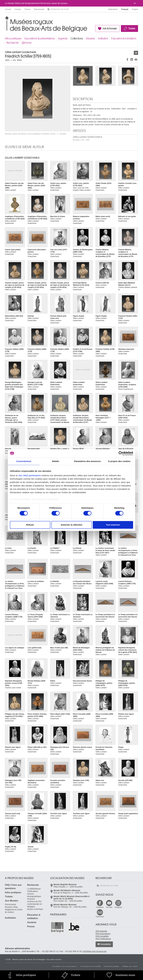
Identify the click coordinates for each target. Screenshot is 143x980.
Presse (27, 9)
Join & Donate (110, 28)
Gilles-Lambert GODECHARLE (88, 138)
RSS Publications (103, 939)
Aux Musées (12, 901)
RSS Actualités (102, 936)
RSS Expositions (103, 934)
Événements (39, 9)
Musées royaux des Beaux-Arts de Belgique (5, 18)
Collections (77, 38)
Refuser (30, 525)
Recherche (13, 43)
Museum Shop (11, 907)
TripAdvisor (100, 917)
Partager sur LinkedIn (132, 59)
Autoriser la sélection (72, 525)
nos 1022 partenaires (30, 475)
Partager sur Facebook (127, 59)
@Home (27, 43)
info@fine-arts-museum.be (95, 951)
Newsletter (106, 944)
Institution (103, 38)
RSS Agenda (101, 931)
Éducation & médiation (124, 38)
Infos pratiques (13, 38)
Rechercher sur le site (49, 9)
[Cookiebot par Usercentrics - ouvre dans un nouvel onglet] (121, 453)
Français (125, 9)
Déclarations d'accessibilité (91, 966)
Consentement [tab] (24, 461)
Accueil (8, 9)
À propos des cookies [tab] (119, 461)
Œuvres (136, 53)
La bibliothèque (34, 889)
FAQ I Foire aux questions (13, 887)
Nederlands (113, 9)
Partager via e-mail (136, 59)
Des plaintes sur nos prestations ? (65, 966)
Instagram (118, 907)
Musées (90, 38)
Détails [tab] (56, 461)
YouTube (109, 907)
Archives (31, 899)
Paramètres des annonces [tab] (87, 461)
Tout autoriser (113, 525)
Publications (33, 891)
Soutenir (32, 922)
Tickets (132, 28)
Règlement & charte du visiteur (14, 911)
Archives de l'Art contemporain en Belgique (35, 904)
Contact (18, 9)
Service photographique (34, 895)
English (135, 9)
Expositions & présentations (40, 38)
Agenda (63, 38)
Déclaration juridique (111, 966)
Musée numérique (35, 909)
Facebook (100, 907)
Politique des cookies (130, 966)
